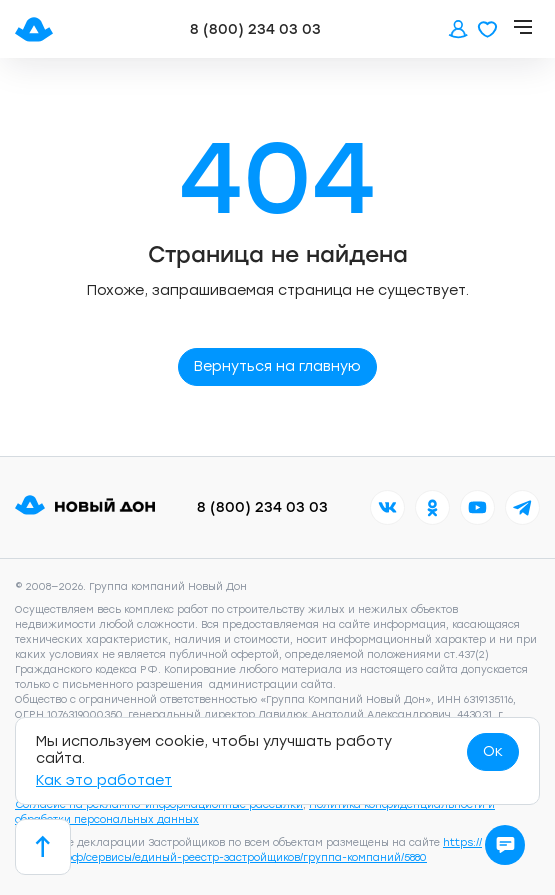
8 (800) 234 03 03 (255, 29)
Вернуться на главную (277, 366)
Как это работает (104, 780)
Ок (493, 751)
